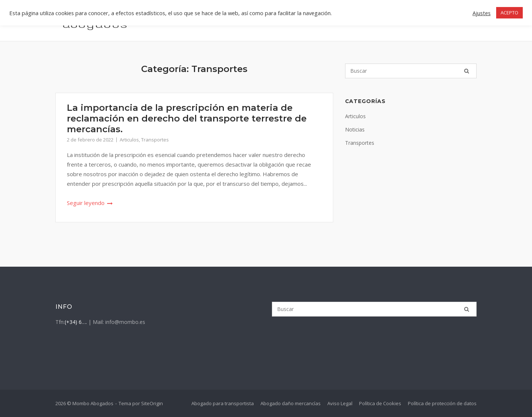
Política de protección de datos (442, 403)
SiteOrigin (152, 403)
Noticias (355, 129)
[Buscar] (411, 71)
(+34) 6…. (76, 322)
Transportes (155, 140)
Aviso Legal (340, 403)
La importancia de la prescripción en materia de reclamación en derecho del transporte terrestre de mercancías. (187, 118)
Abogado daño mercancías (291, 403)
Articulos (129, 140)
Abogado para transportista (223, 403)
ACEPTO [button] (509, 13)
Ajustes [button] (482, 13)
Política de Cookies (380, 403)
